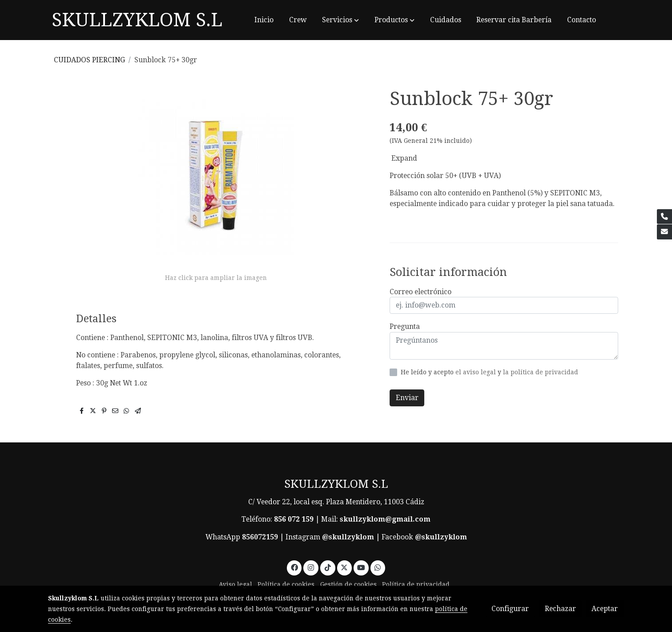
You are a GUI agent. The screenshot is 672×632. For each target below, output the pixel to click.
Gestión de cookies (348, 584)
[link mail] (664, 232)
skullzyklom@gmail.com (385, 519)
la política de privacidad (541, 372)
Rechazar (560, 609)
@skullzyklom (348, 537)
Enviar (407, 398)
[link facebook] (294, 567)
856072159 (260, 537)
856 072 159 (294, 519)
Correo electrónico (421, 292)
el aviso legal (477, 372)
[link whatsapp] (378, 567)
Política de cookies (286, 584)
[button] (340, 20)
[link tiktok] (328, 567)
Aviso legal (235, 584)
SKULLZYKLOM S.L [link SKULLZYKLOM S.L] (137, 20)
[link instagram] (311, 567)
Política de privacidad (416, 584)
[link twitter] (344, 567)
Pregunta (405, 326)
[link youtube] (361, 567)
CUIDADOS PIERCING (89, 60)
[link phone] (664, 217)
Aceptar (605, 609)
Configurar (510, 609)
